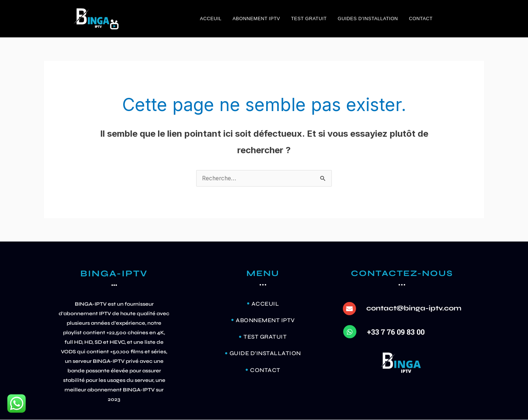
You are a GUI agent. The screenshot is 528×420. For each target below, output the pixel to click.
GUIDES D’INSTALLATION (368, 19)
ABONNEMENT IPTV (256, 19)
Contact (421, 19)
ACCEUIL (211, 19)
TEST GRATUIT (309, 19)
